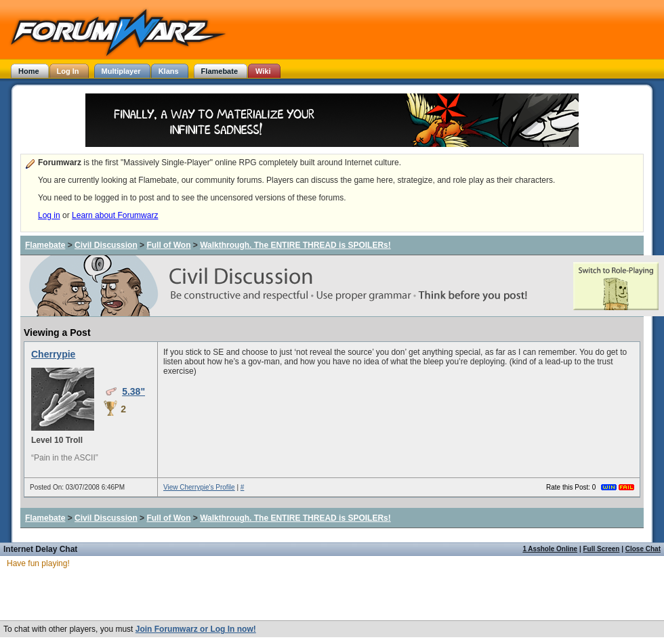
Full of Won (168, 245)
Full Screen (602, 549)
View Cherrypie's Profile (199, 487)
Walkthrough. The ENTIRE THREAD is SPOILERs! (295, 245)
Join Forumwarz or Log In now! (196, 629)
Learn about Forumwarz (115, 215)
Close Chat (643, 549)
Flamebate (45, 245)
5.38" (133, 391)
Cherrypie (53, 354)
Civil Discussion (106, 245)
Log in (49, 215)
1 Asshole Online (550, 549)
